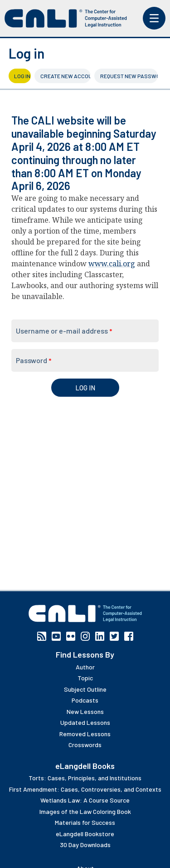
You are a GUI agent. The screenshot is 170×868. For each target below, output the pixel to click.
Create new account (66, 76)
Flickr (71, 636)
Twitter (114, 636)
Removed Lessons (85, 734)
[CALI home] (66, 18)
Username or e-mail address (64, 331)
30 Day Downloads (85, 845)
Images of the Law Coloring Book (85, 811)
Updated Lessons (85, 722)
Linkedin (100, 636)
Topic (85, 678)
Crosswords (85, 745)
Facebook (129, 636)
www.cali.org (112, 264)
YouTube (56, 636)
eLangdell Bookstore (85, 834)
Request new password (129, 76)
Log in (22, 76)
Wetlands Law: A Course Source (85, 800)
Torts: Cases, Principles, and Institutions (85, 778)
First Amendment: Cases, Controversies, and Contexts (85, 789)
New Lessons (85, 711)
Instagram (85, 636)
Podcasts (85, 700)
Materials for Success (85, 822)
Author (85, 667)
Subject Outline (85, 689)
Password (34, 360)
